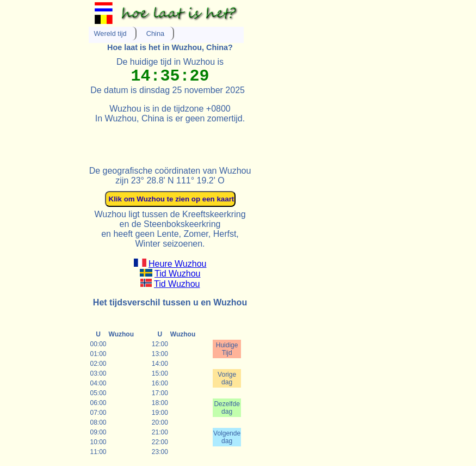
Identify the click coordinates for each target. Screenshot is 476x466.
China (155, 33)
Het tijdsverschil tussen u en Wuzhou (170, 302)
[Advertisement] (216, 140)
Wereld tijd (110, 33)
